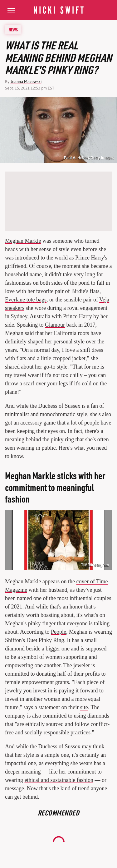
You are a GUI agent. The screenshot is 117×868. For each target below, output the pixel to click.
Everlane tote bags (26, 300)
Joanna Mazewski (26, 82)
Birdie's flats (85, 291)
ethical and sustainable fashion (59, 780)
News (13, 30)
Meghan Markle (23, 241)
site (84, 707)
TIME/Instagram (95, 565)
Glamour (55, 325)
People (58, 632)
